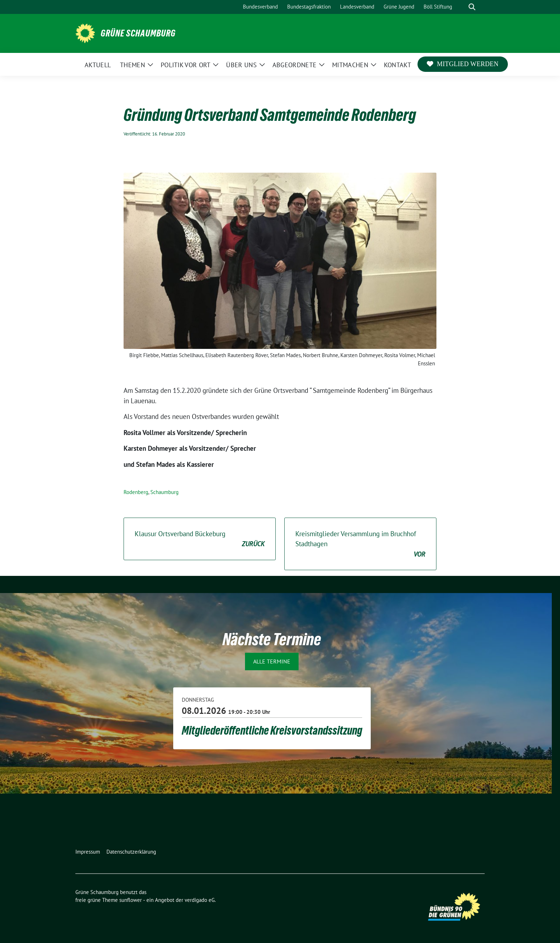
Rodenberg (136, 492)
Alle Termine (272, 661)
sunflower (131, 900)
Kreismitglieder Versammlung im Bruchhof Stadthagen (360, 544)
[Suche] (462, 7)
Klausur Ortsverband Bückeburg (200, 539)
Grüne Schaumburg (138, 33)
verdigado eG (200, 900)
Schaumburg (164, 492)
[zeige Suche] (472, 7)
